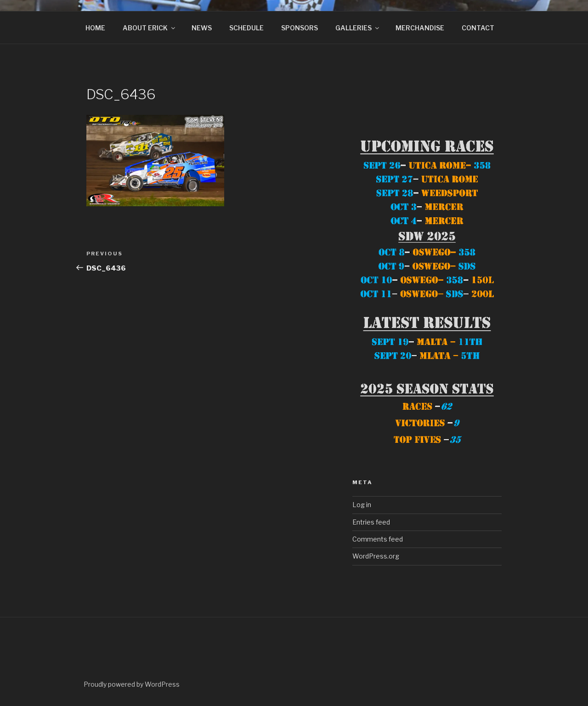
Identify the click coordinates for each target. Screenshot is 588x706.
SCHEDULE (246, 28)
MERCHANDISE (420, 28)
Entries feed (371, 522)
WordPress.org (376, 556)
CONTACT (478, 28)
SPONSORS (300, 28)
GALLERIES (358, 28)
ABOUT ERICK (150, 28)
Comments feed (378, 539)
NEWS (202, 28)
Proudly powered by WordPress (132, 684)
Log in (362, 505)
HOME (95, 28)
